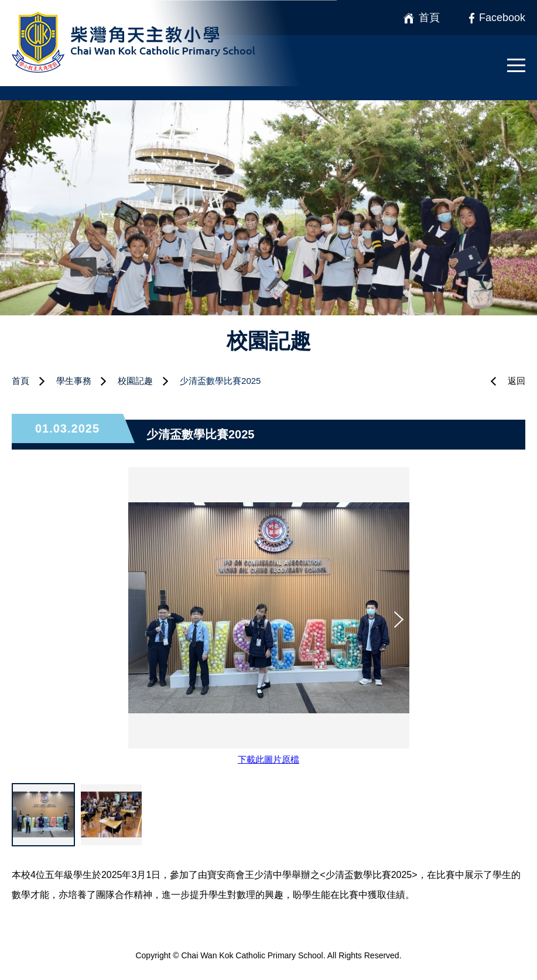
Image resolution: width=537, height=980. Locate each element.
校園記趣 (135, 381)
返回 (517, 381)
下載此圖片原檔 (268, 759)
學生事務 (74, 381)
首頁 (20, 381)
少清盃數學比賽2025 (220, 381)
